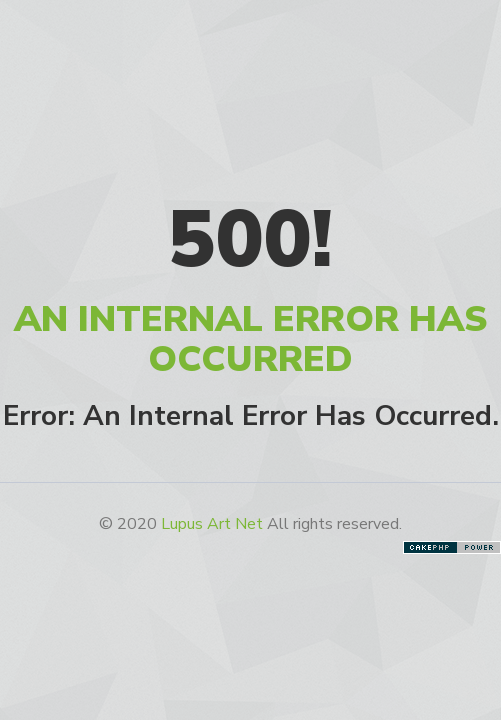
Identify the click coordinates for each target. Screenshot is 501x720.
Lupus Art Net (212, 524)
